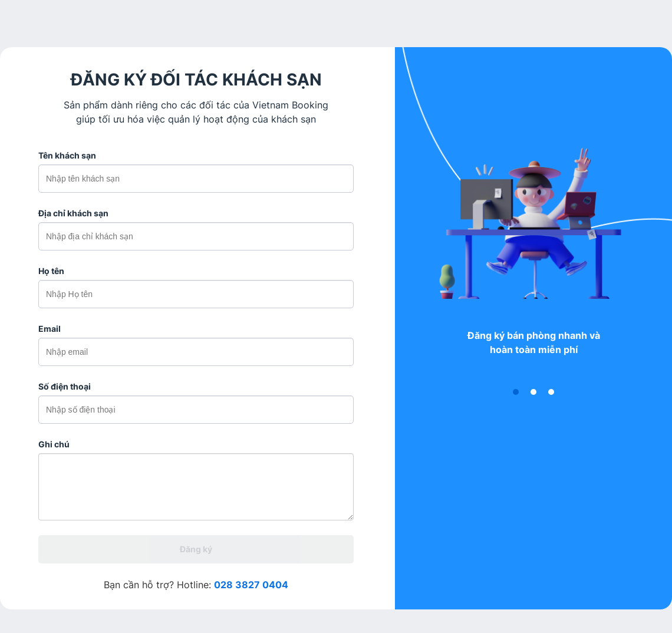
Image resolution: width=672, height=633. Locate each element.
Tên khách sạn (67, 155)
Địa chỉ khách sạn (73, 213)
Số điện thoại (65, 386)
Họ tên (51, 271)
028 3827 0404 (251, 585)
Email (50, 329)
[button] (516, 392)
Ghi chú (54, 444)
